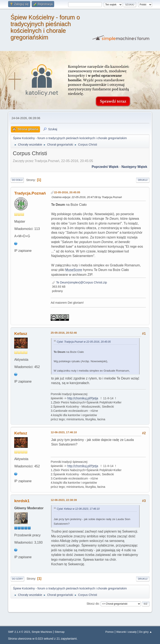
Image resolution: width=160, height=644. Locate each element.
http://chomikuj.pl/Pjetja (83, 398)
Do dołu (17, 180)
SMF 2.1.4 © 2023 (19, 632)
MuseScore (74, 270)
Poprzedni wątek (105, 167)
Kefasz (21, 334)
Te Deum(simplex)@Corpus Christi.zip (79, 282)
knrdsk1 (22, 501)
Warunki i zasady (126, 632)
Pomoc (110, 632)
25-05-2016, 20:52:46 (64, 333)
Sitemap (60, 632)
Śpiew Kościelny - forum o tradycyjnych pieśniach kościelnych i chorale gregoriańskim (45, 27)
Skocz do (93, 604)
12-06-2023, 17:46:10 (64, 432)
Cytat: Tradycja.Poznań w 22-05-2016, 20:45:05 (84, 342)
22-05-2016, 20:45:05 (67, 192)
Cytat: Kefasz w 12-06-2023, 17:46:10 (78, 509)
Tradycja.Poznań (30, 193)
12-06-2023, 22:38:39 (64, 500)
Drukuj (143, 180)
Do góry (17, 579)
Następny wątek (134, 167)
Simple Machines (42, 632)
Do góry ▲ (146, 632)
